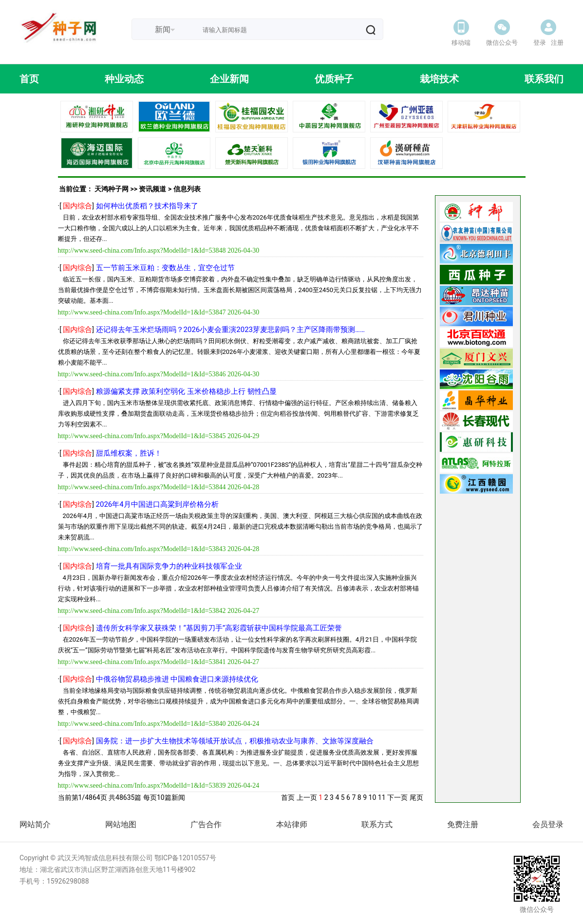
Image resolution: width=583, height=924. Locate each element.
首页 (288, 797)
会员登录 (548, 824)
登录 (540, 43)
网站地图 (121, 824)
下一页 (397, 797)
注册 (557, 43)
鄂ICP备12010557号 (185, 858)
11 (382, 797)
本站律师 (292, 824)
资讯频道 (152, 189)
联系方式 (377, 824)
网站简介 (35, 824)
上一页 (307, 797)
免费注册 (463, 824)
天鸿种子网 (112, 189)
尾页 (416, 797)
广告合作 (206, 824)
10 (373, 797)
